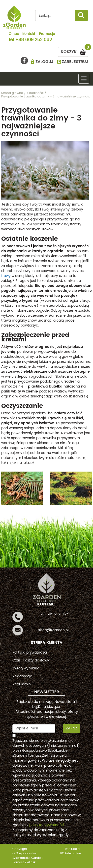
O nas (14, 34)
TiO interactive (70, 853)
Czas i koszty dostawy (31, 660)
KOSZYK (74, 51)
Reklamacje (22, 676)
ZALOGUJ (44, 62)
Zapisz (72, 728)
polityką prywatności (47, 825)
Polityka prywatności (30, 652)
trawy (6, 276)
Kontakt (29, 34)
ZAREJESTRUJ (75, 62)
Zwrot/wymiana (26, 668)
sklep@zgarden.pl (53, 630)
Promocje (47, 34)
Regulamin (22, 684)
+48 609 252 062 (33, 40)
